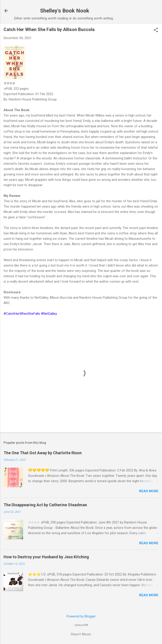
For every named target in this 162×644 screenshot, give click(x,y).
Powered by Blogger (81, 616)
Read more (149, 491)
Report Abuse (81, 634)
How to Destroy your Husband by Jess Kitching (46, 557)
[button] (156, 30)
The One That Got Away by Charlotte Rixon (43, 453)
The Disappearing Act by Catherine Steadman (45, 505)
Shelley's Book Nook (65, 11)
